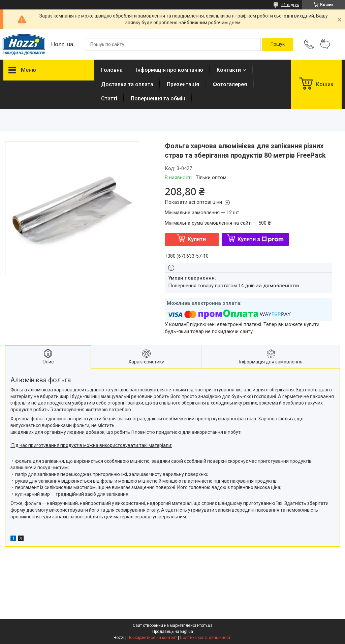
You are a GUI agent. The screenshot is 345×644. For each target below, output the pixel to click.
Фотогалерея (230, 84)
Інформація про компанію (170, 70)
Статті (109, 99)
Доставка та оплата (127, 84)
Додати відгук (325, 44)
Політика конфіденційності (206, 638)
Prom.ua (205, 625)
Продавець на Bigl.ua (173, 632)
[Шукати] (278, 44)
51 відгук (290, 5)
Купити (197, 239)
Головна (112, 70)
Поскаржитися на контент (152, 638)
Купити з (261, 239)
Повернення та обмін (158, 99)
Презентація (183, 84)
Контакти (229, 70)
